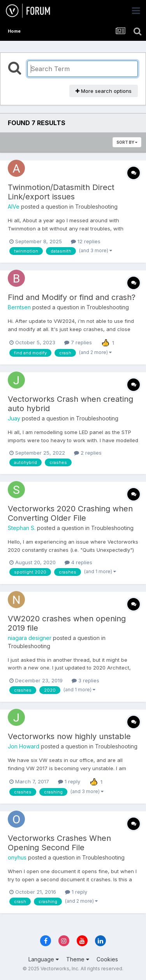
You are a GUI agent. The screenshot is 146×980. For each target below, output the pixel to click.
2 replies (88, 453)
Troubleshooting (96, 207)
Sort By (127, 142)
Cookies (107, 959)
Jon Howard (24, 746)
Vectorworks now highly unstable (69, 736)
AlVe (14, 207)
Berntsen (19, 307)
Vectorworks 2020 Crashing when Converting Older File (70, 513)
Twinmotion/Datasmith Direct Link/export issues (61, 192)
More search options (104, 91)
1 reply (69, 781)
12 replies (86, 241)
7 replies (78, 342)
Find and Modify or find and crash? (72, 297)
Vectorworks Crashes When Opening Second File (59, 843)
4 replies (78, 562)
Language (44, 959)
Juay (14, 418)
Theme (78, 959)
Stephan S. (22, 528)
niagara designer (30, 638)
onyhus (17, 857)
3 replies (85, 680)
